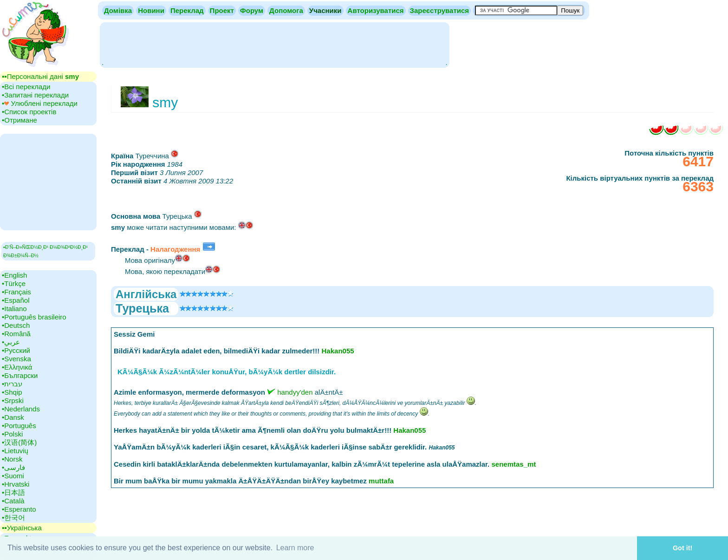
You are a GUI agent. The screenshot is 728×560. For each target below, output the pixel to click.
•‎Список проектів (29, 112)
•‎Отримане (19, 120)
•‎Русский (16, 350)
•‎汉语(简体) (19, 442)
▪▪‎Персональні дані (40, 76)
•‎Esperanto (19, 509)
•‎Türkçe (14, 283)
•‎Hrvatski (16, 484)
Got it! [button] (682, 548)
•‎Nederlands (21, 409)
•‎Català (13, 501)
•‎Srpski (13, 400)
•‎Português (19, 426)
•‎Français (16, 292)
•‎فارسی (13, 467)
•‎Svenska (16, 359)
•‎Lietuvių (15, 451)
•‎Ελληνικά (17, 367)
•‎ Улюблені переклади (40, 103)
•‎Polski (12, 434)
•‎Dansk (13, 417)
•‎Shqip (12, 392)
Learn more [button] (295, 548)
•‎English (14, 275)
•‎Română (16, 334)
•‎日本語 (13, 492)
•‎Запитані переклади (35, 95)
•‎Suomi (13, 476)
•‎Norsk (12, 459)
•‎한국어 (13, 518)
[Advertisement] (274, 44)
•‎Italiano (14, 309)
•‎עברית (12, 384)
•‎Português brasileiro (34, 317)
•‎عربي (11, 342)
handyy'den (295, 392)
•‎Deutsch (16, 325)
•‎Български (20, 375)
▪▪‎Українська (22, 528)
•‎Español (16, 300)
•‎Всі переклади (26, 87)
